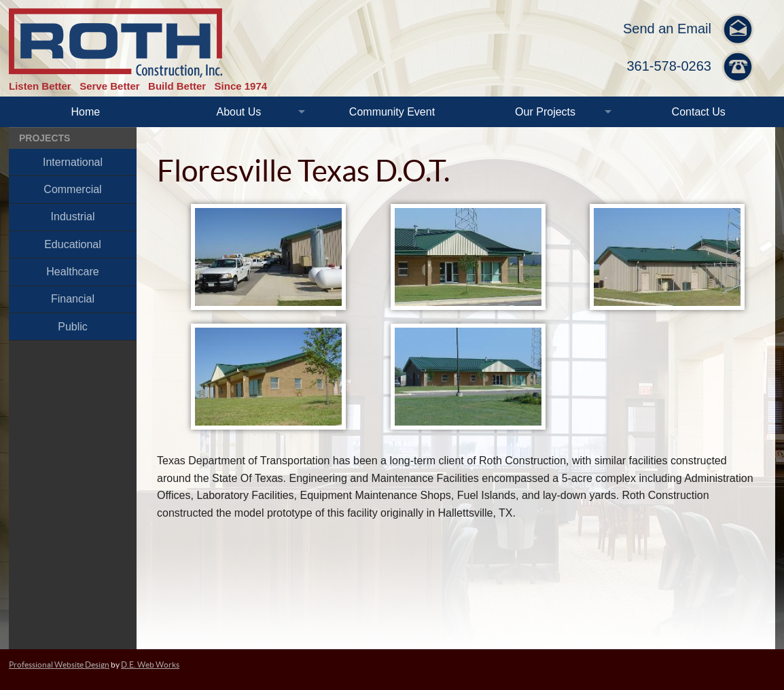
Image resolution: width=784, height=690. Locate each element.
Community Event (392, 112)
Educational (73, 244)
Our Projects (545, 112)
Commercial (72, 189)
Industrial (73, 217)
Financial (73, 299)
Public (73, 327)
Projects (44, 138)
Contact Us (699, 112)
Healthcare (72, 272)
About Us (238, 112)
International (73, 162)
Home (85, 112)
